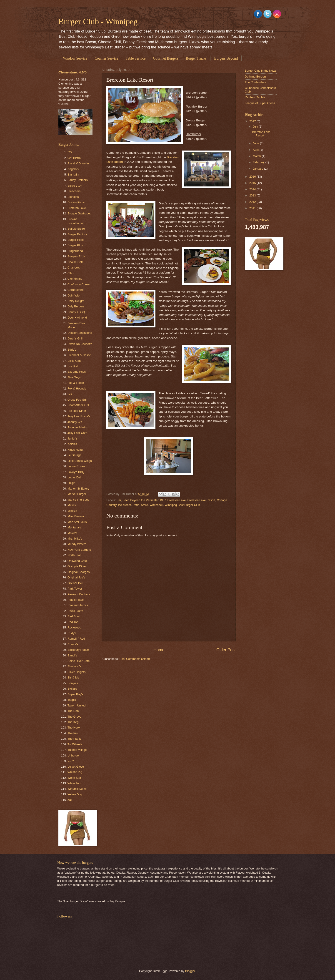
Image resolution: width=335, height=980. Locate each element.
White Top (74, 783)
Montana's (74, 527)
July (256, 127)
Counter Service (106, 58)
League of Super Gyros (260, 103)
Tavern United (76, 705)
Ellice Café (75, 361)
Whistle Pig (75, 772)
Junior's (72, 438)
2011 (253, 208)
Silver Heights (76, 672)
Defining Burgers (256, 77)
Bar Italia (73, 175)
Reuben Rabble (255, 97)
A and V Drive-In (78, 163)
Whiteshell (156, 505)
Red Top (73, 622)
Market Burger (77, 494)
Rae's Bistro (75, 611)
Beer (126, 500)
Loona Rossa (76, 466)
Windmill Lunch (77, 789)
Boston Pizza (76, 202)
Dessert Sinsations (80, 333)
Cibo (70, 273)
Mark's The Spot (78, 500)
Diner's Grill (75, 338)
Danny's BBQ (76, 312)
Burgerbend (75, 251)
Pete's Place (76, 600)
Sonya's (73, 683)
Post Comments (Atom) (135, 659)
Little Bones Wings (80, 461)
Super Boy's (75, 694)
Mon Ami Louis (77, 522)
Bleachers (74, 191)
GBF (70, 394)
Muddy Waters (77, 544)
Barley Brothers (78, 180)
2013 (253, 195)
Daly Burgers (76, 306)
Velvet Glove (76, 767)
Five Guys (74, 377)
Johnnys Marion (78, 427)
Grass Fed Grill (77, 400)
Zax (70, 800)
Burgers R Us (76, 256)
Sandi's (72, 655)
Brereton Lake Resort (201, 500)
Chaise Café (76, 262)
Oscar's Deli (75, 583)
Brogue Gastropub (79, 213)
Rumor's (73, 644)
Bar (119, 500)
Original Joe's (76, 577)
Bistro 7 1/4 (75, 186)
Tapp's (72, 700)
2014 (253, 189)
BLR (163, 500)
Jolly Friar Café (77, 433)
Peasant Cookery (79, 594)
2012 (253, 202)
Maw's (72, 505)
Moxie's (72, 533)
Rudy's (72, 633)
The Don (73, 711)
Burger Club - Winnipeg (98, 22)
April (256, 150)
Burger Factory (77, 234)
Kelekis (72, 444)
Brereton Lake (176, 500)
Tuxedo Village (77, 750)
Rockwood (74, 627)
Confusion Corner (79, 284)
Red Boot (74, 616)
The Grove (74, 717)
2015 (253, 183)
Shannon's (74, 666)
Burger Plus (75, 245)
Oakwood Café (77, 561)
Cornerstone (76, 290)
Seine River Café (79, 661)
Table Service (136, 58)
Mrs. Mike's (75, 539)
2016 (253, 177)
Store (144, 505)
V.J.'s (71, 761)
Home (159, 650)
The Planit (74, 739)
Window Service (75, 58)
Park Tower (75, 589)
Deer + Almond (77, 318)
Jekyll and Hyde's (79, 416)
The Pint (73, 733)
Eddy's (72, 350)
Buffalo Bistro (76, 229)
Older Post (226, 650)
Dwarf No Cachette (80, 344)
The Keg (73, 722)
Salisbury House (78, 650)
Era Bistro (74, 366)
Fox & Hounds (77, 388)
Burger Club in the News (261, 71)
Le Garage (74, 455)
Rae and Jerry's (78, 605)
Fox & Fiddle (76, 383)
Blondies (73, 197)
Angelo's (73, 169)
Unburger (74, 755)
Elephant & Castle (79, 355)
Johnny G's (75, 422)
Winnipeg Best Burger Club (182, 505)
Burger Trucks (196, 58)
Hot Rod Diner (77, 411)
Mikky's (72, 511)
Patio (136, 505)
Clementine (75, 279)
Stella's (72, 689)
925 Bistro (74, 158)
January (258, 169)
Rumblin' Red (76, 639)
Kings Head (75, 450)
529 (70, 152)
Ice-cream (124, 505)
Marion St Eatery (78, 489)
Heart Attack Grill (79, 405)
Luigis (71, 483)
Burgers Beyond (226, 58)
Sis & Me (73, 677)
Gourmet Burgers (166, 58)
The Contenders (255, 82)
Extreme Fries (77, 372)
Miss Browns (76, 516)
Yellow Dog (75, 794)
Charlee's (74, 268)
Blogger (190, 971)
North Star (74, 555)
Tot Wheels (75, 744)
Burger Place (76, 240)
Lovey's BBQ (76, 472)
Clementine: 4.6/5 (72, 72)
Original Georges (79, 572)
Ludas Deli (74, 477)
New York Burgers (79, 550)
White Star (74, 778)
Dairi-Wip (74, 295)
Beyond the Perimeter (144, 500)
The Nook (74, 727)
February (259, 162)
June (256, 143)
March (257, 156)
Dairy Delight (76, 301)
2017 (253, 121)
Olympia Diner (77, 566)
